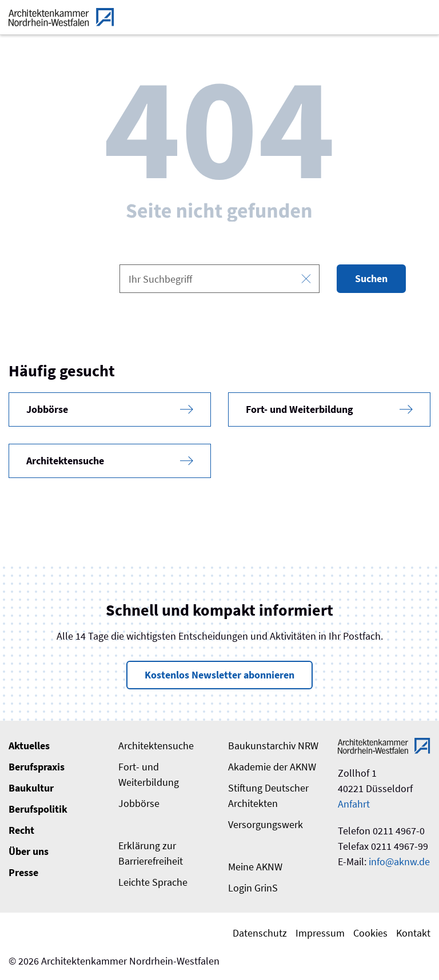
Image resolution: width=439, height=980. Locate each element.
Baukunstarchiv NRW (273, 746)
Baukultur (31, 788)
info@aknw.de (399, 861)
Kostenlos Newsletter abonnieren (219, 675)
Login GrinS (253, 888)
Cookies (370, 933)
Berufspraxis (37, 767)
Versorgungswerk (266, 824)
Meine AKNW (255, 867)
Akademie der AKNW (272, 767)
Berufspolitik (38, 809)
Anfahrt (354, 804)
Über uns (29, 851)
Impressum (320, 933)
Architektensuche (156, 746)
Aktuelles (29, 746)
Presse (23, 872)
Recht (21, 830)
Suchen (371, 278)
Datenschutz (260, 933)
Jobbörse (139, 803)
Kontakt (413, 933)
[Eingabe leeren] (306, 279)
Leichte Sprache (153, 882)
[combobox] (219, 279)
